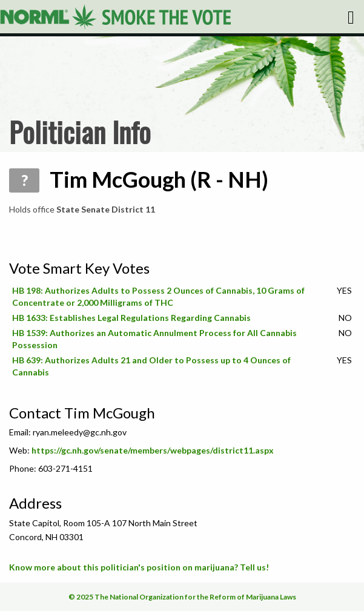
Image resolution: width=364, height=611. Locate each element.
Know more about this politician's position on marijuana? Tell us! (139, 567)
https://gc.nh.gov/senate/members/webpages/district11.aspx (153, 450)
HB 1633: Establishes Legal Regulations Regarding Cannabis (131, 318)
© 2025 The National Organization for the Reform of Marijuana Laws (182, 597)
